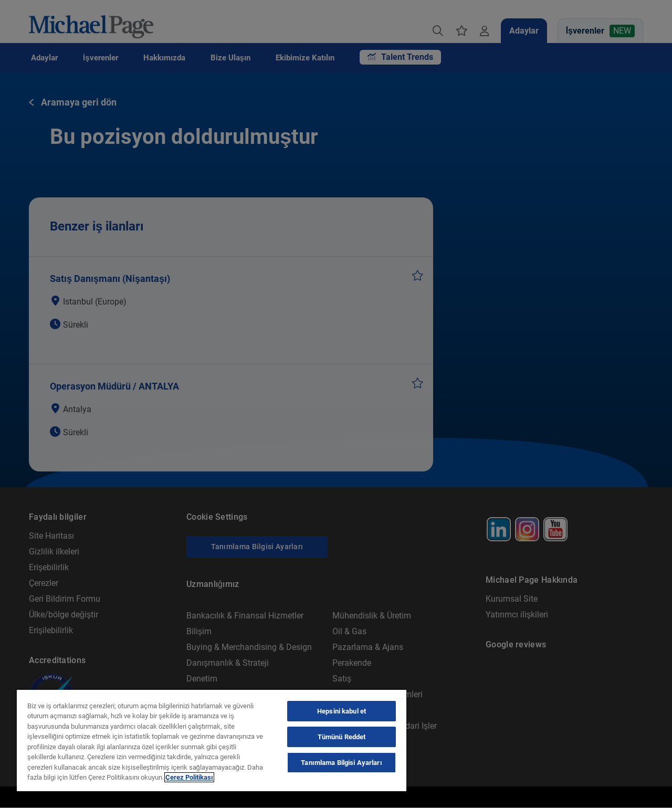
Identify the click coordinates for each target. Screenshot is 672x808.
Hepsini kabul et (342, 711)
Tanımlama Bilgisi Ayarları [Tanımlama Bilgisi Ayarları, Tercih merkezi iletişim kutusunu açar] (341, 763)
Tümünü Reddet (342, 737)
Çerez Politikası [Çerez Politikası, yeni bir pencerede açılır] (189, 777)
